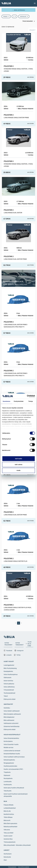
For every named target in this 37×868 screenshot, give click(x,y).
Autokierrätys (8, 839)
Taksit (6, 696)
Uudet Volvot (9, 661)
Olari (5, 860)
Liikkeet (7, 850)
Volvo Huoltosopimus (11, 674)
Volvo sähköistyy (9, 687)
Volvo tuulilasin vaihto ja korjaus (14, 757)
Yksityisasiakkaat (9, 693)
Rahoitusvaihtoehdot (10, 827)
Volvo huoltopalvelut (12, 735)
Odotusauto (7, 677)
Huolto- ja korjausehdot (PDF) (13, 769)
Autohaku (7, 708)
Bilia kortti (7, 820)
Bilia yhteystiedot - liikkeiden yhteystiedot (17, 845)
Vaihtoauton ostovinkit (11, 723)
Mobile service (8, 747)
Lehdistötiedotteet (10, 808)
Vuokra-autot (8, 836)
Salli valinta (18, 464)
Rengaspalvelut (9, 763)
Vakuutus (7, 830)
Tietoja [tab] (31, 401)
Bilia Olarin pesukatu (10, 823)
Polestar (6, 16)
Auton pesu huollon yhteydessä (14, 788)
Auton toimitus (8, 681)
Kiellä (18, 470)
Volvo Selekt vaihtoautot (12, 711)
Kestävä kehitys (9, 814)
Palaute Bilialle (9, 805)
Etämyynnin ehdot (10, 699)
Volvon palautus (9, 684)
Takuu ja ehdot (8, 833)
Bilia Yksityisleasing (10, 668)
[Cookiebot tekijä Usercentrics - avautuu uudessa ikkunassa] (27, 396)
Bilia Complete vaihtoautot (12, 714)
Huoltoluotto (8, 784)
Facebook (8, 650)
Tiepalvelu (7, 772)
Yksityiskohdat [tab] (18, 401)
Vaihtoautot (24, 16)
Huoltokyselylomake (10, 766)
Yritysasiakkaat (9, 690)
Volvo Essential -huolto (11, 744)
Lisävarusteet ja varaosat (12, 751)
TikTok (17, 655)
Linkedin (8, 655)
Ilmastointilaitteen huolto (12, 754)
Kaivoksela (7, 857)
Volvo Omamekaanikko (11, 738)
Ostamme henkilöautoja (12, 726)
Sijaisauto (7, 775)
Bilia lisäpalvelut (9, 717)
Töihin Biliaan (8, 817)
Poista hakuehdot (29, 21)
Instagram (19, 650)
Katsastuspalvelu (9, 760)
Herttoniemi (8, 854)
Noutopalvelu (8, 778)
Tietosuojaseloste (10, 842)
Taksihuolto (8, 791)
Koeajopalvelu (8, 671)
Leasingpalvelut (9, 665)
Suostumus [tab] (6, 401)
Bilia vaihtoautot (9, 720)
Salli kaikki (18, 459)
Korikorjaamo (8, 741)
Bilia (5, 801)
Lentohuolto (8, 781)
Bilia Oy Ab (7, 811)
